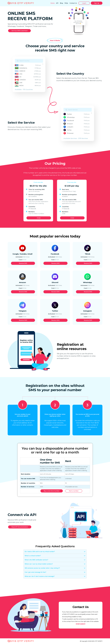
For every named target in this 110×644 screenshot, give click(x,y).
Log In (84, 3)
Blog (61, 3)
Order (39, 218)
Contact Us (73, 3)
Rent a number (74, 491)
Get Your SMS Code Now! (19, 31)
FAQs (66, 3)
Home (52, 3)
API (57, 3)
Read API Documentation (20, 527)
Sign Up (97, 3)
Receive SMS (23, 263)
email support (81, 624)
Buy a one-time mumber (52, 491)
